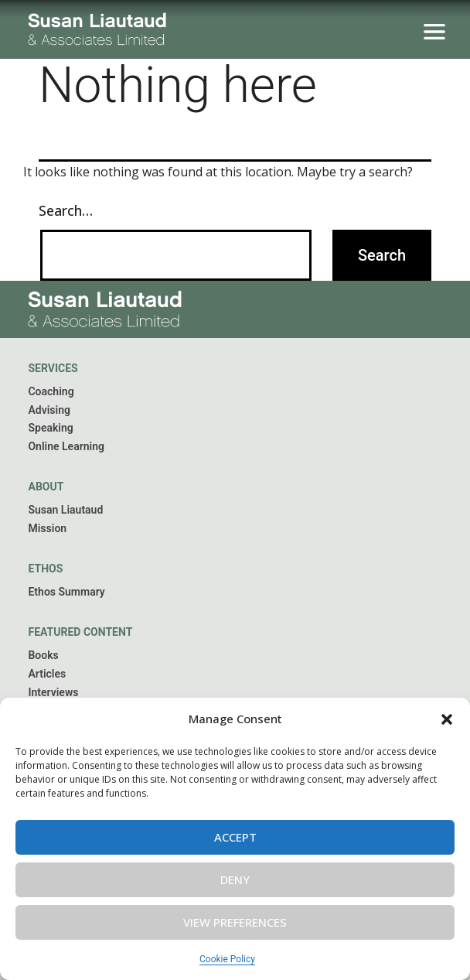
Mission (47, 528)
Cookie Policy (227, 959)
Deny (235, 879)
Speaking (50, 428)
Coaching (51, 391)
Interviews (53, 692)
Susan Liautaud (65, 510)
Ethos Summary (66, 592)
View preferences (235, 922)
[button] (447, 719)
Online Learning (66, 446)
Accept (235, 837)
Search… (66, 210)
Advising (49, 410)
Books (43, 655)
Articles (47, 674)
